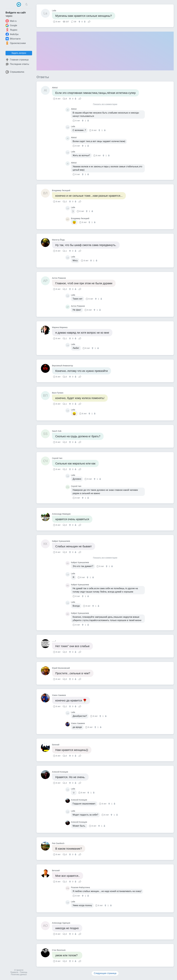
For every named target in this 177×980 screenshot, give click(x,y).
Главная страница (17, 60)
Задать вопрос (19, 53)
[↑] (80, 22)
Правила (14, 972)
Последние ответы (17, 64)
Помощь (24, 972)
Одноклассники (16, 43)
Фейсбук (12, 34)
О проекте (19, 970)
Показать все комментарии (105, 104)
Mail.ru (11, 21)
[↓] (84, 22)
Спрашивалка (15, 72)
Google (11, 25)
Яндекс (11, 30)
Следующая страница (105, 973)
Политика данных (19, 974)
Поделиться (89, 21)
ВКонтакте (13, 39)
